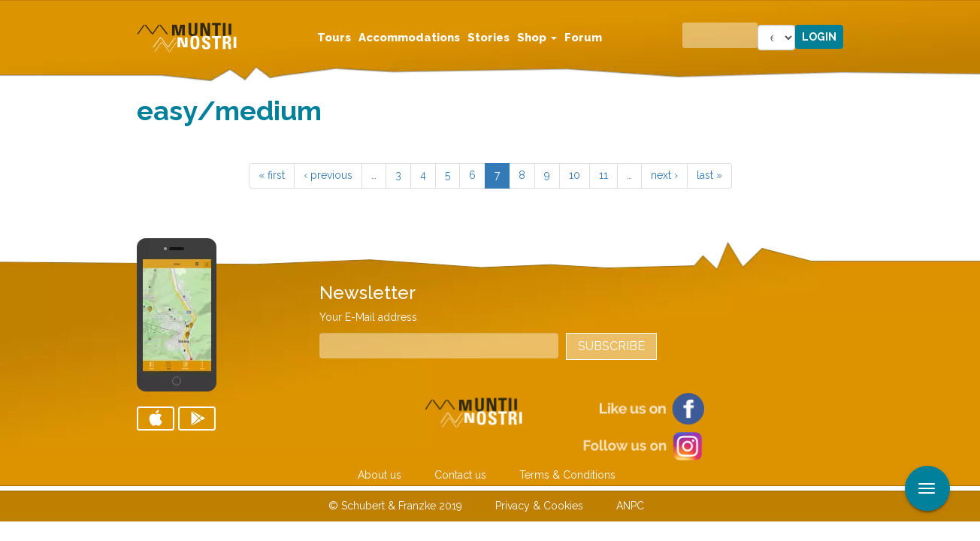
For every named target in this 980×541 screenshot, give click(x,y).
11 (603, 175)
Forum (583, 38)
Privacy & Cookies (539, 506)
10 (575, 175)
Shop (537, 38)
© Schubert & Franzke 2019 (395, 506)
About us (380, 475)
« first (272, 175)
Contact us (460, 475)
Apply (969, 14)
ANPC (630, 506)
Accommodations (409, 38)
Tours (334, 38)
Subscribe (611, 346)
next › (664, 175)
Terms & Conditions (567, 475)
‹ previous (328, 175)
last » (709, 175)
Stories (488, 38)
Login (819, 37)
